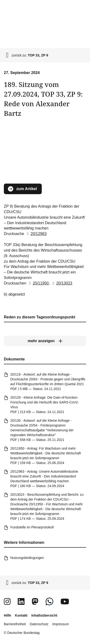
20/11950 (38, 283)
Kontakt (21, 615)
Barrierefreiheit (15, 624)
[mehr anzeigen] (45, 341)
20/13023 (62, 283)
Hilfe (7, 615)
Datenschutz (39, 624)
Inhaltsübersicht (44, 615)
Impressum (61, 624)
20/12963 (36, 234)
